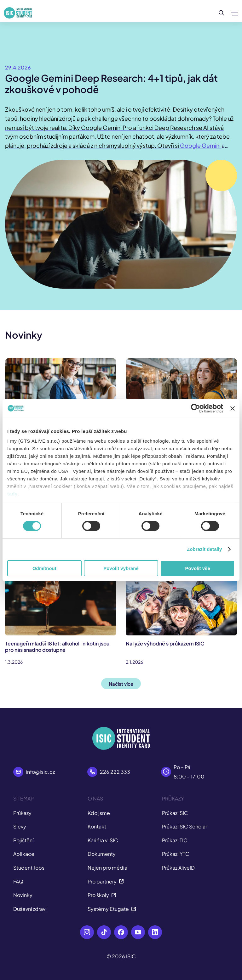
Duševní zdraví (30, 909)
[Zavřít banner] (233, 408)
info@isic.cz (40, 772)
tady (12, 494)
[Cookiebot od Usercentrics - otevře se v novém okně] (196, 408)
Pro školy (102, 895)
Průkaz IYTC (176, 854)
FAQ (18, 881)
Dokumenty (102, 854)
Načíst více (121, 684)
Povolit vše (198, 568)
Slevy (20, 826)
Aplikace (24, 854)
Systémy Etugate (112, 909)
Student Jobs (29, 868)
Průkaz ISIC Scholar (184, 826)
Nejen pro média (107, 868)
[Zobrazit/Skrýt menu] (234, 13)
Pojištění (23, 840)
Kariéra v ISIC (103, 840)
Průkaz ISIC (175, 813)
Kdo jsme (99, 813)
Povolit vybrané (121, 568)
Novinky (23, 895)
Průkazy (22, 813)
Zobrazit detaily (205, 549)
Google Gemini (201, 145)
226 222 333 (115, 772)
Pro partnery (106, 881)
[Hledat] (222, 13)
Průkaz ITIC (175, 840)
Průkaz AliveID (178, 868)
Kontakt (97, 826)
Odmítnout (44, 568)
